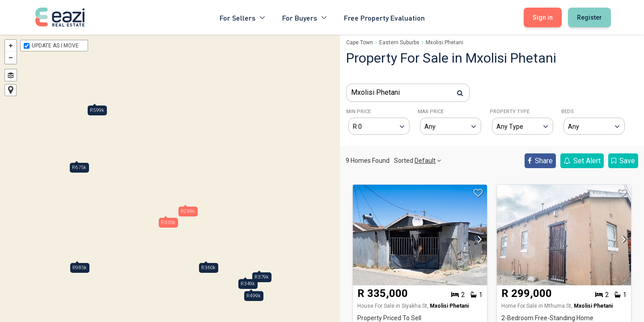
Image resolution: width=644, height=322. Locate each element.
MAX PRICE (431, 112)
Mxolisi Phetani (445, 42)
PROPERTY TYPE (510, 112)
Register (589, 17)
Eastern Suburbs (399, 42)
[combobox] (408, 93)
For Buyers (305, 17)
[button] (478, 242)
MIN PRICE (358, 112)
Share (540, 161)
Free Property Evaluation (384, 17)
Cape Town (360, 42)
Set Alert (582, 161)
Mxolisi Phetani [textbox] (375, 92)
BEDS (568, 112)
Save (623, 161)
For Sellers (243, 17)
